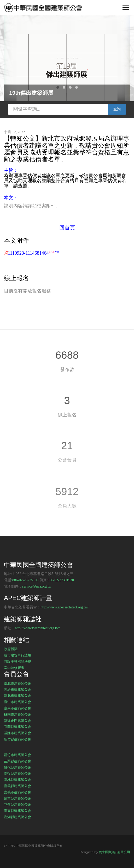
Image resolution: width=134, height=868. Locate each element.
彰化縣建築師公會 (18, 767)
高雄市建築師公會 (18, 690)
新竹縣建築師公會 (18, 739)
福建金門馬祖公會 (18, 721)
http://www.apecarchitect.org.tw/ (65, 607)
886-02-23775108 (25, 580)
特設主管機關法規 (18, 661)
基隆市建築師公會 (18, 733)
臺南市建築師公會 (18, 708)
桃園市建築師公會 (18, 714)
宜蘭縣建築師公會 (18, 727)
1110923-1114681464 (33, 253)
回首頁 (67, 228)
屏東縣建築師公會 (18, 798)
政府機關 (11, 649)
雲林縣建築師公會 (18, 780)
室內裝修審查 (14, 668)
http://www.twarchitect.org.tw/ (37, 628)
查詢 (117, 109)
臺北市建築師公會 (18, 683)
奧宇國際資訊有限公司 (114, 852)
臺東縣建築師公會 (18, 811)
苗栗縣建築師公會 (18, 761)
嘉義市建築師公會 (18, 792)
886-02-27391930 (61, 580)
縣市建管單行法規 (18, 655)
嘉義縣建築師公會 (18, 786)
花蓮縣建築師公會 (18, 804)
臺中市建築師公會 (18, 702)
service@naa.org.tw (37, 586)
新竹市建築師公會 (18, 755)
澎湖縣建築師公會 (18, 817)
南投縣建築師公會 (18, 773)
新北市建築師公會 (18, 696)
